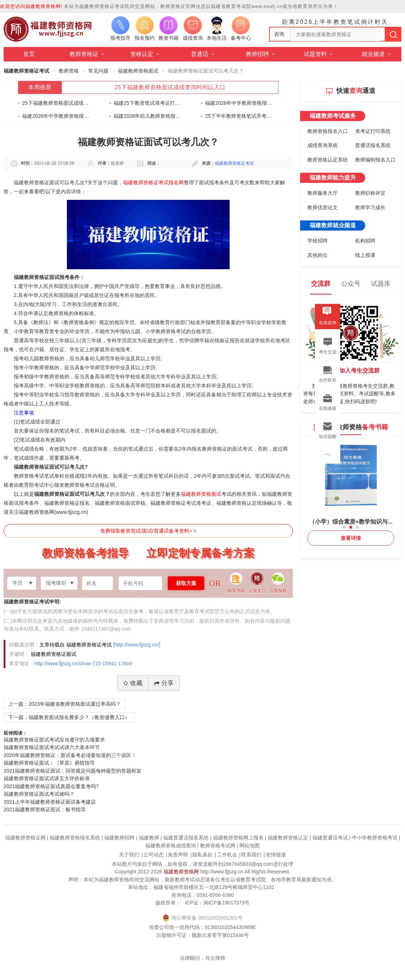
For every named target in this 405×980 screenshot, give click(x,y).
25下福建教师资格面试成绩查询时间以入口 (170, 87)
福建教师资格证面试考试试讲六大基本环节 (52, 747)
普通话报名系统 (373, 145)
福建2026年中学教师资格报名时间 (239, 103)
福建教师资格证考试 (26, 71)
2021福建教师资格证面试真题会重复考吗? (51, 786)
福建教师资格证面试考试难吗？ (39, 794)
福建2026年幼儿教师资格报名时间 (147, 116)
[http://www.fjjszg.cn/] (137, 645)
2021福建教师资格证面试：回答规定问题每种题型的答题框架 (73, 771)
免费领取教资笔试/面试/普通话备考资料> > (148, 531)
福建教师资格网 (181, 872)
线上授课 (365, 255)
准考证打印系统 (373, 131)
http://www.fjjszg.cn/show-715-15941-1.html (83, 663)
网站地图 (250, 846)
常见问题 (98, 71)
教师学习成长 (370, 207)
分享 (164, 683)
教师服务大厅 (323, 193)
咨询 (279, 34)
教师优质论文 (323, 207)
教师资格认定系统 (328, 160)
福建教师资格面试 (138, 71)
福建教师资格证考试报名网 (153, 182)
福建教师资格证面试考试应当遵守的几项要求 (54, 740)
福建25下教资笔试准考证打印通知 (147, 103)
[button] (344, 527)
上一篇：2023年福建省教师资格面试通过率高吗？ (65, 704)
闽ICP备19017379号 (227, 903)
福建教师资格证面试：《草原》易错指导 (49, 763)
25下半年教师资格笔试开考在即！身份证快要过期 (239, 116)
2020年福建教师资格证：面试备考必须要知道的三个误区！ (70, 755)
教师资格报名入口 (328, 131)
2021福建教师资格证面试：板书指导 (45, 809)
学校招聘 (317, 241)
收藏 (133, 683)
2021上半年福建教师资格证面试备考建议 (50, 802)
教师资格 (69, 71)
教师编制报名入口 (375, 160)
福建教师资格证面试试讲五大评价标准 (47, 778)
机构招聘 (365, 241)
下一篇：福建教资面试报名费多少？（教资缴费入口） (69, 717)
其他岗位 (317, 255)
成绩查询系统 (323, 145)
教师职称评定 (370, 193)
